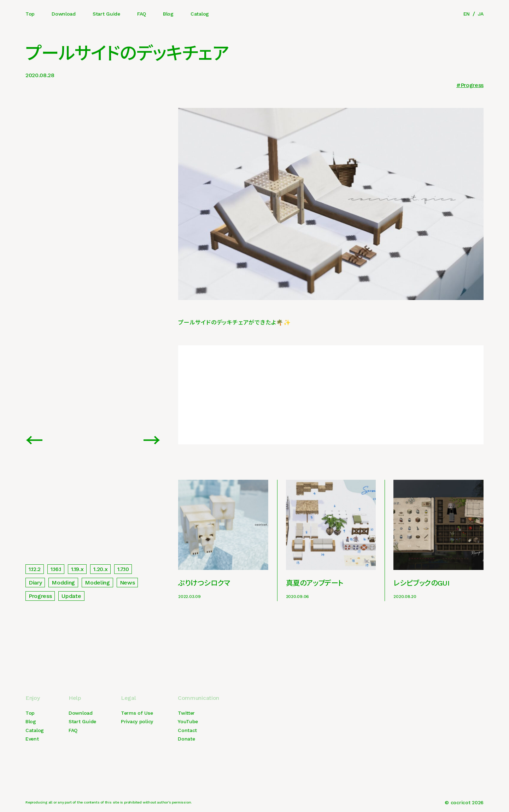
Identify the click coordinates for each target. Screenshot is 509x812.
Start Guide (106, 14)
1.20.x (100, 569)
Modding (63, 583)
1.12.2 (35, 569)
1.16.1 (56, 569)
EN (467, 14)
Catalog (200, 14)
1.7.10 (123, 569)
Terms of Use (137, 713)
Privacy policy (137, 721)
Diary (35, 583)
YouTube (188, 721)
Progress (472, 85)
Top (30, 14)
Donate (186, 739)
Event (32, 739)
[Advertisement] (331, 395)
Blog (168, 14)
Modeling (97, 583)
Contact (187, 730)
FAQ (142, 14)
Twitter (186, 713)
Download (64, 14)
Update (71, 596)
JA (481, 14)
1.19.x (77, 569)
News (127, 583)
